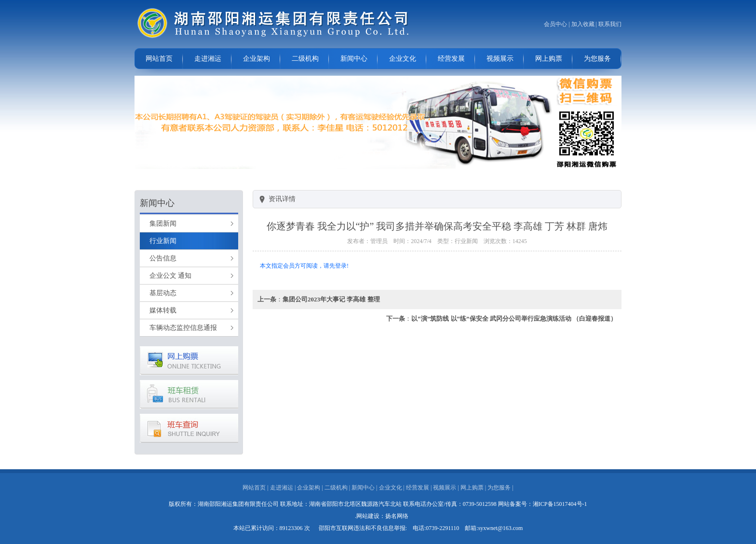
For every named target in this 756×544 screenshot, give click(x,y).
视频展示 (500, 59)
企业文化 (403, 59)
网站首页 (159, 59)
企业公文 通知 (171, 276)
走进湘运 (208, 59)
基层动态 (163, 293)
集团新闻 (163, 224)
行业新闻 (163, 241)
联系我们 (610, 24)
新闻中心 (354, 59)
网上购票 (549, 59)
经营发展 (451, 59)
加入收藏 (583, 24)
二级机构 (305, 59)
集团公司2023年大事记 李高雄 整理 (331, 299)
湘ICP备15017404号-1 (560, 504)
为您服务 (597, 59)
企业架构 (256, 59)
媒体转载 (163, 310)
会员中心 (555, 24)
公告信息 (163, 258)
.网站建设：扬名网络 (382, 516)
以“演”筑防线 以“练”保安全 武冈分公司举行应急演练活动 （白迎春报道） (514, 319)
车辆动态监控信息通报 (183, 328)
